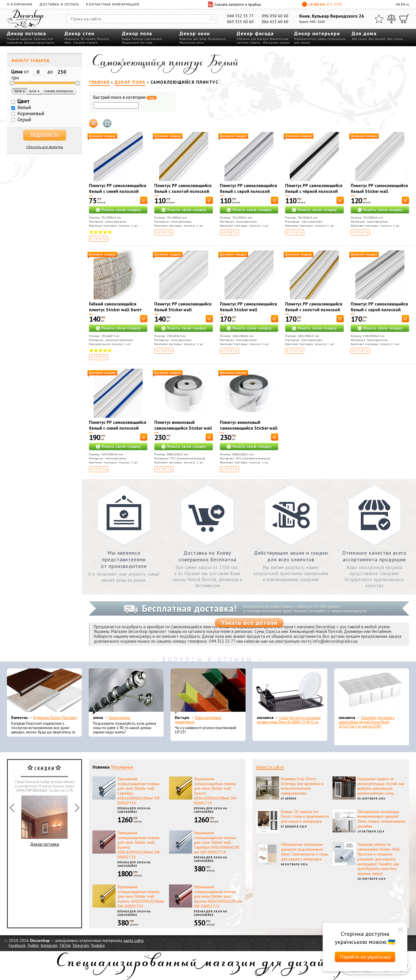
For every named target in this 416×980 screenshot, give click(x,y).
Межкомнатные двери (310, 39)
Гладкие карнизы (20, 39)
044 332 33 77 (240, 16)
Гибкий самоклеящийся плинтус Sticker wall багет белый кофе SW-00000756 (116, 310)
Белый (24, 107)
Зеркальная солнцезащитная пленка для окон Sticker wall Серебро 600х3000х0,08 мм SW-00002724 (217, 842)
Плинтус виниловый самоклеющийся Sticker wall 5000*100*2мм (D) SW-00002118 (183, 431)
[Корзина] (404, 19)
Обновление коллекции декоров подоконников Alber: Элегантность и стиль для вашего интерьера (304, 852)
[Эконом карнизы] (126, 692)
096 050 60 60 (275, 16)
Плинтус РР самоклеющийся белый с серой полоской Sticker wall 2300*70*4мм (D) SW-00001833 (248, 194)
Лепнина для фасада (252, 39)
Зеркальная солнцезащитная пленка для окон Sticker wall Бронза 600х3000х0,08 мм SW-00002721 (218, 896)
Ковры (126, 39)
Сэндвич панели (86, 43)
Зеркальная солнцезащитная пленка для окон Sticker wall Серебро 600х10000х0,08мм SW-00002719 (139, 791)
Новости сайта (270, 767)
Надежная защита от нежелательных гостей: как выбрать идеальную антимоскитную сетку (381, 786)
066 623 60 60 (275, 22)
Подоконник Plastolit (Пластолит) (55, 718)
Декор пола (137, 33)
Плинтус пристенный (147, 39)
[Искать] (212, 19)
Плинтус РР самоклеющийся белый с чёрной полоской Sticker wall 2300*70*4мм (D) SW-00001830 (314, 194)
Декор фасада (255, 33)
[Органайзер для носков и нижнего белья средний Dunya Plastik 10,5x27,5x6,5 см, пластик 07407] (372, 692)
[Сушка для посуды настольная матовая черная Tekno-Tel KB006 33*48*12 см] (290, 692)
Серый (24, 120)
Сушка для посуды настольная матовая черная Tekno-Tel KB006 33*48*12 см (289, 720)
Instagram (49, 945)
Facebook (17, 945)
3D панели (88, 39)
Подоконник (217, 39)
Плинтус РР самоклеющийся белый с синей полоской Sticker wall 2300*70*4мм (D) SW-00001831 (118, 194)
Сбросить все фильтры (45, 147)
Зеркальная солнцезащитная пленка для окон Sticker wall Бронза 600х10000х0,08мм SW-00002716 (139, 845)
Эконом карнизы (119, 718)
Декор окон (195, 33)
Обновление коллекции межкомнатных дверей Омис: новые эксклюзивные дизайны (381, 819)
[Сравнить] (391, 19)
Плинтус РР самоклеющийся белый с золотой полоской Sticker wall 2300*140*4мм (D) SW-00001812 (314, 313)
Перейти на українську (365, 957)
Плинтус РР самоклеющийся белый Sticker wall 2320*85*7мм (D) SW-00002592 (183, 313)
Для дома (364, 33)
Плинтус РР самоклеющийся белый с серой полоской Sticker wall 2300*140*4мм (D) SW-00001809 (379, 313)
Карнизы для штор (193, 39)
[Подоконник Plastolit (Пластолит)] (44, 692)
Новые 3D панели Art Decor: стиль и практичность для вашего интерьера (305, 817)
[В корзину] (144, 200)
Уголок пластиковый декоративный (198, 720)
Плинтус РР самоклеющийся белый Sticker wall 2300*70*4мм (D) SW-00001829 (379, 194)
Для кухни (359, 39)
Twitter (33, 945)
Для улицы (395, 39)
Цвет (24, 101)
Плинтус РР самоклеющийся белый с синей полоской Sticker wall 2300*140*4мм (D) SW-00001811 (118, 431)
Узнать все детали (249, 623)
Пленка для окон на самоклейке (134, 810)
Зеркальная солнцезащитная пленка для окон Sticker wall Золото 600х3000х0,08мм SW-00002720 (141, 896)
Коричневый (31, 113)
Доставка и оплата (59, 4)
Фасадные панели (277, 43)
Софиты (255, 43)
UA (398, 4)
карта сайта (134, 940)
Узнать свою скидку (121, 210)
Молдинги (72, 39)
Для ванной (377, 39)
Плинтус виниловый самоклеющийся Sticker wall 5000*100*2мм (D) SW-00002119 (249, 431)
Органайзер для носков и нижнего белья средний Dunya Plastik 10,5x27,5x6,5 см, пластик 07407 (366, 722)
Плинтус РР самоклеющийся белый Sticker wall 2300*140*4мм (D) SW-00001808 (248, 313)
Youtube (98, 945)
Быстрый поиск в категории (125, 97)
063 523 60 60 (240, 22)
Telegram (81, 945)
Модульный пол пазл (137, 43)
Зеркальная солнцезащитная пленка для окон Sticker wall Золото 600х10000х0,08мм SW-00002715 (216, 791)
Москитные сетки (192, 43)
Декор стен (79, 33)
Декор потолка (26, 33)
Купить (99, 239)
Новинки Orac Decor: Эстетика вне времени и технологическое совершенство (302, 786)
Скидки (322, 4)
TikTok (65, 945)
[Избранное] (379, 19)
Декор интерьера (317, 33)
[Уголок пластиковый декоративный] (208, 692)
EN (403, 4)
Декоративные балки (39, 43)
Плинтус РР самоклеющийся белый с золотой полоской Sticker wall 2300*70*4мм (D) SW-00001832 (183, 194)
